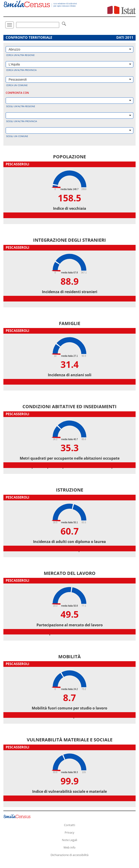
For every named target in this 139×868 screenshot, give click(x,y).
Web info (69, 847)
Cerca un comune (17, 85)
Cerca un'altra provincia (21, 70)
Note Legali (69, 840)
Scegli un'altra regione (21, 106)
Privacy (69, 832)
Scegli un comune (17, 136)
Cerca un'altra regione (20, 55)
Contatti (69, 825)
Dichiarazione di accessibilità (69, 855)
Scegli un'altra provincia (22, 121)
